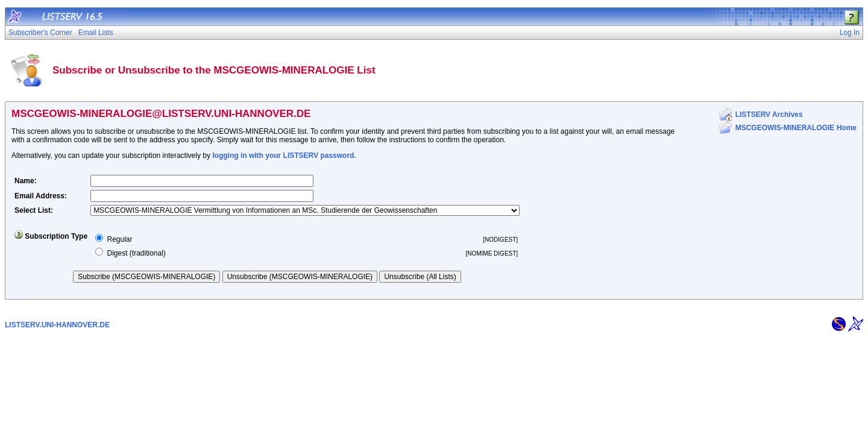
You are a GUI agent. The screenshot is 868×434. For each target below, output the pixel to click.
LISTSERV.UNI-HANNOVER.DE (57, 325)
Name (24, 181)
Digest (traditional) (136, 253)
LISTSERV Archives (769, 115)
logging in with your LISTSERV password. (284, 156)
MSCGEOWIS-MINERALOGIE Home (796, 128)
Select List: (34, 210)
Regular (119, 239)
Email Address (39, 196)
